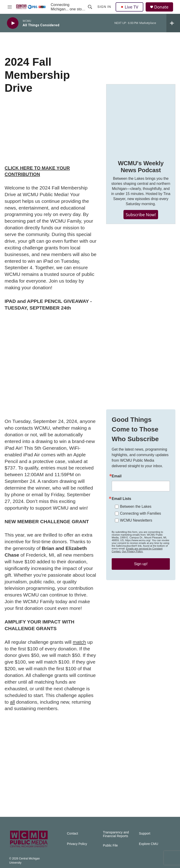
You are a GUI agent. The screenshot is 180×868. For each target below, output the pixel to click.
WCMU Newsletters (136, 520)
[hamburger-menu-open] (10, 7)
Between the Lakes (136, 506)
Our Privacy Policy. (132, 551)
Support (145, 834)
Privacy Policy (77, 844)
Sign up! (141, 564)
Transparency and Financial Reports (116, 834)
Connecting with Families (141, 513)
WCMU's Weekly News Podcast (141, 167)
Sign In (104, 7)
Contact (72, 834)
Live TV (129, 7)
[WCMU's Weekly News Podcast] (141, 119)
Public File (110, 846)
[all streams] (173, 23)
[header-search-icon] (90, 7)
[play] (13, 23)
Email (117, 476)
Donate (161, 7)
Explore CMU (148, 844)
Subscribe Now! (141, 215)
